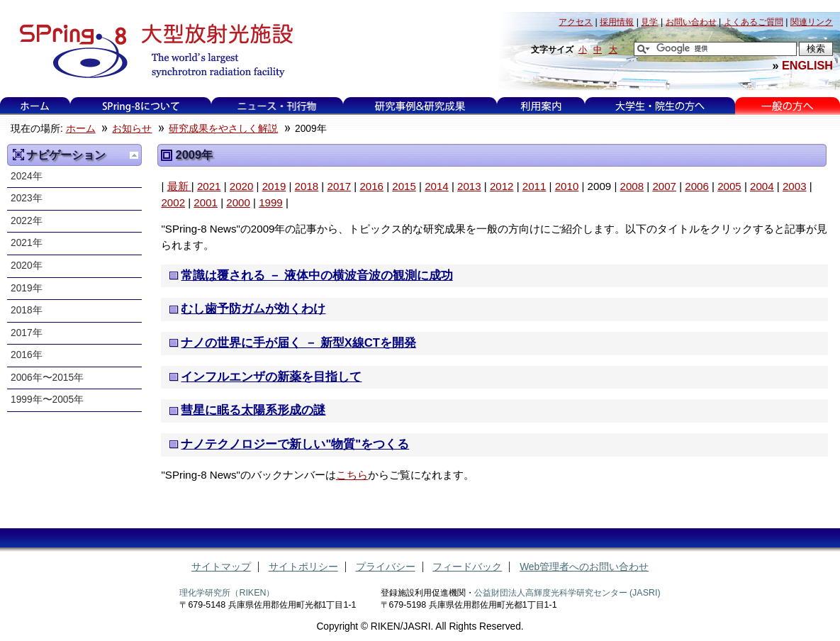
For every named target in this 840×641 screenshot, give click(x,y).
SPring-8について (141, 106)
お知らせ (132, 129)
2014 (437, 186)
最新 (179, 186)
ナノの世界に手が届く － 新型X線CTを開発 (298, 343)
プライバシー (386, 567)
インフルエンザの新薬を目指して (271, 377)
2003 (795, 186)
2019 (274, 186)
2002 (173, 202)
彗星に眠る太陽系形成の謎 (253, 410)
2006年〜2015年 (47, 378)
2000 (238, 202)
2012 (502, 186)
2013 (469, 186)
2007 (664, 186)
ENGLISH (807, 65)
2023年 (27, 198)
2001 (206, 202)
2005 (729, 186)
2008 (632, 186)
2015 (404, 186)
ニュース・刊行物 (277, 106)
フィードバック (467, 567)
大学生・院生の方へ (660, 106)
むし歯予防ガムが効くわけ (253, 309)
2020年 (27, 266)
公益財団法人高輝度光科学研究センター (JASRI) (567, 593)
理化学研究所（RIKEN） (227, 593)
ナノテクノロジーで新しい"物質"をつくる (295, 444)
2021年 (27, 243)
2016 (371, 186)
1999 (271, 202)
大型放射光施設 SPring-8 (151, 51)
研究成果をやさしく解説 (223, 129)
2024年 (27, 176)
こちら (352, 475)
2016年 (27, 355)
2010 (567, 186)
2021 (209, 186)
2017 (339, 186)
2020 (242, 186)
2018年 (27, 310)
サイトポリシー (303, 567)
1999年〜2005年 (47, 400)
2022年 (27, 221)
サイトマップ (221, 567)
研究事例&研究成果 (420, 106)
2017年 (27, 333)
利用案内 (541, 106)
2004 (762, 186)
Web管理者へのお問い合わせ (584, 567)
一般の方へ (787, 106)
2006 (697, 186)
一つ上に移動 (134, 155)
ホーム (35, 106)
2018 (307, 186)
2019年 (27, 288)
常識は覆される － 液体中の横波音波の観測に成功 (317, 275)
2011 (534, 186)
